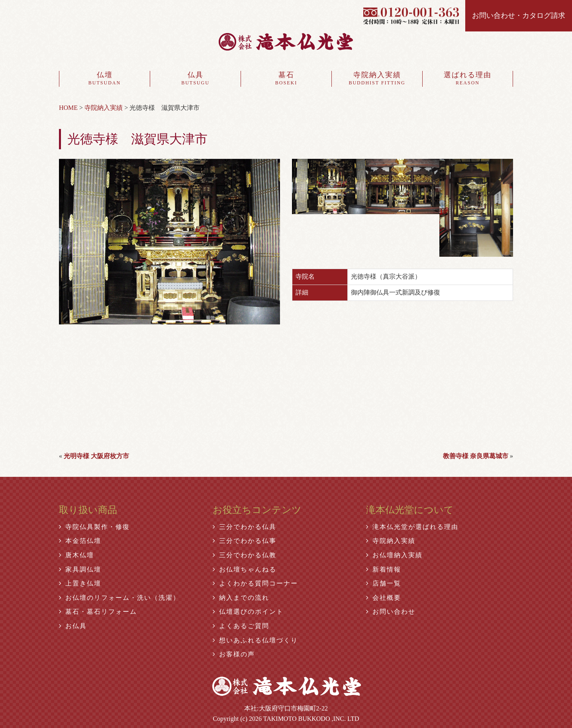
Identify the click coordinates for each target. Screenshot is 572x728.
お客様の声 (234, 654)
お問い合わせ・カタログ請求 (519, 16)
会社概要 (384, 598)
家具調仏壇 (80, 569)
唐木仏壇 (76, 555)
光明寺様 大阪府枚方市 (96, 456)
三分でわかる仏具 (245, 527)
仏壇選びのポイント (248, 612)
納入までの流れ (241, 598)
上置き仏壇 (80, 583)
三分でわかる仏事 (245, 541)
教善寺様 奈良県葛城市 (476, 456)
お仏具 (73, 626)
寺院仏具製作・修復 (94, 527)
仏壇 (105, 79)
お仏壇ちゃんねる (245, 569)
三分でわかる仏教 (245, 555)
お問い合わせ (391, 612)
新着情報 (384, 569)
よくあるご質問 (241, 626)
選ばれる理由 (468, 79)
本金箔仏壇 (80, 541)
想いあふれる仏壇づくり (255, 640)
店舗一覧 (384, 583)
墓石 (286, 79)
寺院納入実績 (377, 79)
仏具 (195, 79)
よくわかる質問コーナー (255, 583)
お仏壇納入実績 (394, 555)
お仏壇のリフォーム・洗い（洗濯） (119, 598)
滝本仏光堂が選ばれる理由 (412, 527)
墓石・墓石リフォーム (98, 612)
